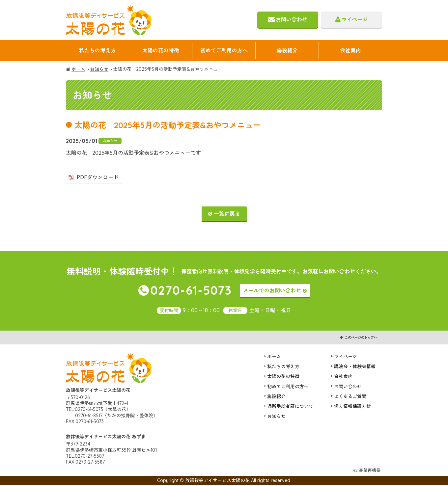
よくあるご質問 (350, 397)
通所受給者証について (290, 407)
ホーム (78, 70)
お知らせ (99, 70)
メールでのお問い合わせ (272, 291)
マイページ (355, 19)
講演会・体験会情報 (355, 367)
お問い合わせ (292, 19)
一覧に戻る (227, 214)
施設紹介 (287, 51)
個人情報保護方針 (352, 407)
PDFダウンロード (98, 177)
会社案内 (350, 51)
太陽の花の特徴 (161, 51)
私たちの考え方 (98, 51)
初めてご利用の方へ (224, 51)
